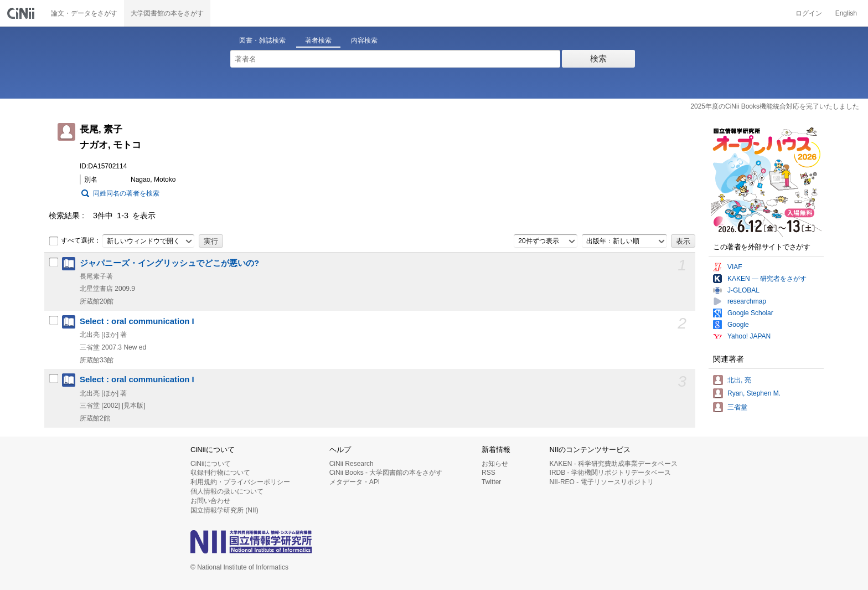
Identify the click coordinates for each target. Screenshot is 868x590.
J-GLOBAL (743, 290)
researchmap (747, 301)
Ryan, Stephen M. (754, 393)
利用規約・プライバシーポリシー (240, 482)
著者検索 (318, 40)
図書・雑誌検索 (262, 40)
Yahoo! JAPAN (749, 336)
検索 (598, 58)
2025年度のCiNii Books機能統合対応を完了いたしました (775, 106)
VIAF (735, 267)
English (846, 13)
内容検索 (364, 40)
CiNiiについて (211, 464)
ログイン (809, 13)
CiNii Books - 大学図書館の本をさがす (386, 473)
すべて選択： (75, 241)
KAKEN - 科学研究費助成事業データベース (614, 464)
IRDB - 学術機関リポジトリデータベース (610, 473)
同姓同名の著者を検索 (126, 193)
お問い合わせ (210, 501)
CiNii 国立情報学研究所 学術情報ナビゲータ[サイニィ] (22, 13)
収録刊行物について (220, 473)
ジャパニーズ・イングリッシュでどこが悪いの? (169, 263)
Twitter (491, 482)
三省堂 (737, 407)
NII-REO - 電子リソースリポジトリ (602, 482)
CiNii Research (352, 464)
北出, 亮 (739, 380)
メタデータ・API (355, 482)
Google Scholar (750, 313)
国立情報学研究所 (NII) (224, 510)
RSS (489, 473)
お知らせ (495, 464)
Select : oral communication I (137, 321)
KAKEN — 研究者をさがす (767, 279)
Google (738, 325)
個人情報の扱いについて (227, 491)
